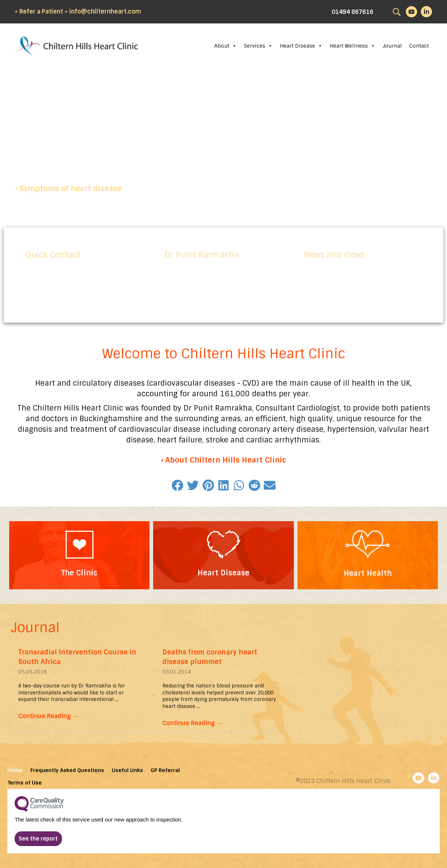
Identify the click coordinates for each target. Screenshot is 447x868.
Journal (392, 46)
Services (258, 46)
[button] (68, 189)
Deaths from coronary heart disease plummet (210, 657)
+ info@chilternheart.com (103, 12)
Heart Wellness (352, 46)
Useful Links (127, 770)
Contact (419, 46)
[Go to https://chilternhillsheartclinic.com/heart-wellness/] (368, 555)
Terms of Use (25, 783)
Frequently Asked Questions (67, 770)
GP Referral (165, 770)
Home (15, 770)
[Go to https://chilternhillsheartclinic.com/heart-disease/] (223, 555)
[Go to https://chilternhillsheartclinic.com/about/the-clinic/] (79, 555)
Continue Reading (48, 716)
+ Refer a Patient (39, 12)
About (226, 46)
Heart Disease (301, 46)
